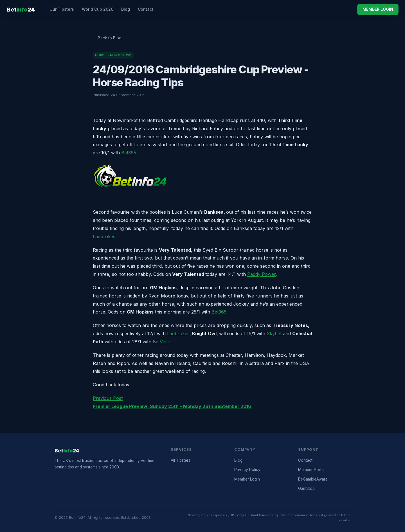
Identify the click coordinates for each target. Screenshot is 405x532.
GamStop (306, 488)
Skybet (274, 333)
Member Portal (311, 470)
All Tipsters (181, 460)
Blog (126, 9)
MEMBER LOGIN (378, 9)
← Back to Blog (107, 38)
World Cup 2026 (98, 9)
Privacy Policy (247, 470)
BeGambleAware (313, 479)
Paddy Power (261, 274)
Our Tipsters (62, 9)
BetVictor (162, 342)
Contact (146, 9)
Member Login (247, 479)
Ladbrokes (104, 236)
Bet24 (21, 10)
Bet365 (129, 153)
